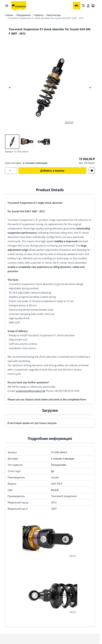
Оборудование (23, 15)
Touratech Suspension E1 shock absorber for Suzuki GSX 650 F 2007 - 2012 (46, 18)
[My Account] (88, 6)
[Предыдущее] (10, 88)
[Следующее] (90, 88)
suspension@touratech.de (31, 391)
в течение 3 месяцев (35, 163)
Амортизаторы (54, 15)
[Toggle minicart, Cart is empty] (93, 6)
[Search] (83, 6)
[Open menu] (7, 6)
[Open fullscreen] (50, 88)
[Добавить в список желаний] (92, 171)
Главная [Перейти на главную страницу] (9, 15)
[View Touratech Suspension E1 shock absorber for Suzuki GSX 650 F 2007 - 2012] (12, 142)
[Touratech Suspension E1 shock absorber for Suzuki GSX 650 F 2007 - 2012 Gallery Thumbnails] (28, 142)
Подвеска (39, 15)
